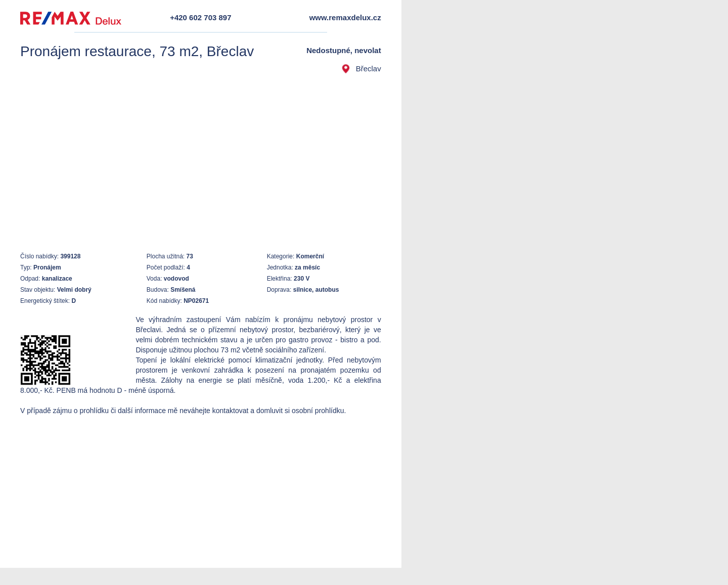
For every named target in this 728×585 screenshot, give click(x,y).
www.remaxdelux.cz (345, 17)
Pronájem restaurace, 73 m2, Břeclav (137, 51)
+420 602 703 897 (200, 17)
